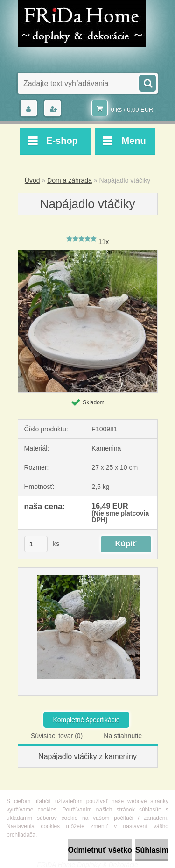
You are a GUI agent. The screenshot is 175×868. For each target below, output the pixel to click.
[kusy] (36, 544)
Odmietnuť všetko (100, 850)
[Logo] (82, 24)
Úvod (32, 180)
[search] (147, 82)
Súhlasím (152, 850)
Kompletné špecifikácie (86, 720)
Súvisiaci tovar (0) (57, 736)
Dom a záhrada (70, 180)
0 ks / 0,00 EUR (132, 110)
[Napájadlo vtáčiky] (88, 253)
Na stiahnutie (123, 736)
